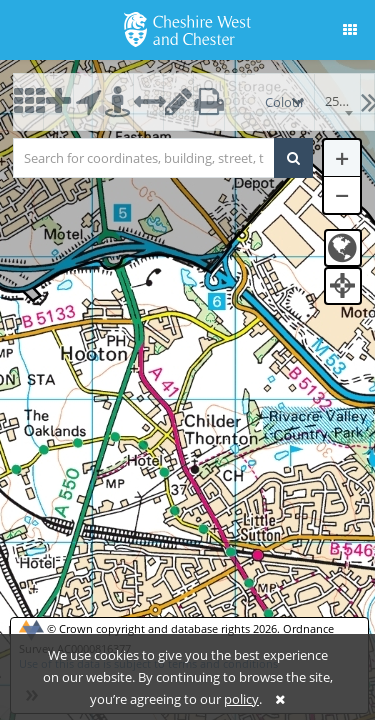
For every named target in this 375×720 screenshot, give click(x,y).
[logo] (187, 28)
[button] (350, 30)
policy (241, 699)
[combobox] (337, 102)
